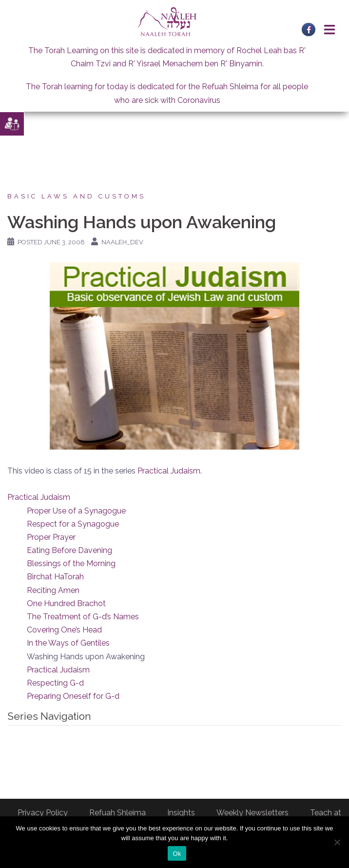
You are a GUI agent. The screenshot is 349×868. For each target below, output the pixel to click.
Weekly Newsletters (252, 813)
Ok (177, 854)
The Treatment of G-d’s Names (83, 617)
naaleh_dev (122, 242)
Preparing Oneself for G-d (73, 696)
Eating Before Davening (69, 550)
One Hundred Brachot (66, 603)
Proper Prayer (51, 537)
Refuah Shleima (117, 813)
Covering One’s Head (64, 630)
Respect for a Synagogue (73, 524)
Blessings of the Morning (71, 563)
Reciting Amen (53, 590)
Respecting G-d (55, 683)
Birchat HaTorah (55, 577)
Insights (181, 813)
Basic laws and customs (77, 196)
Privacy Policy (43, 813)
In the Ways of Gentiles (68, 643)
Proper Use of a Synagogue (76, 511)
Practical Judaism (169, 471)
